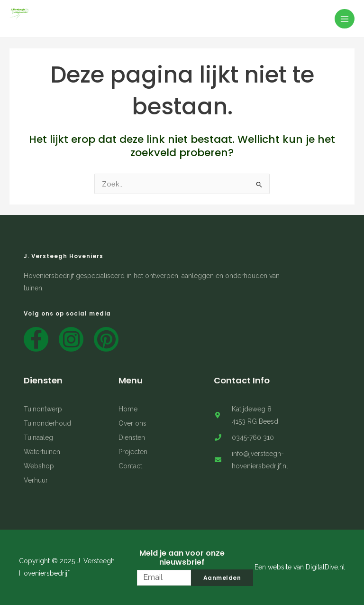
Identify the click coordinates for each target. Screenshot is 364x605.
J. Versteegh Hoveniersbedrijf (68, 24)
